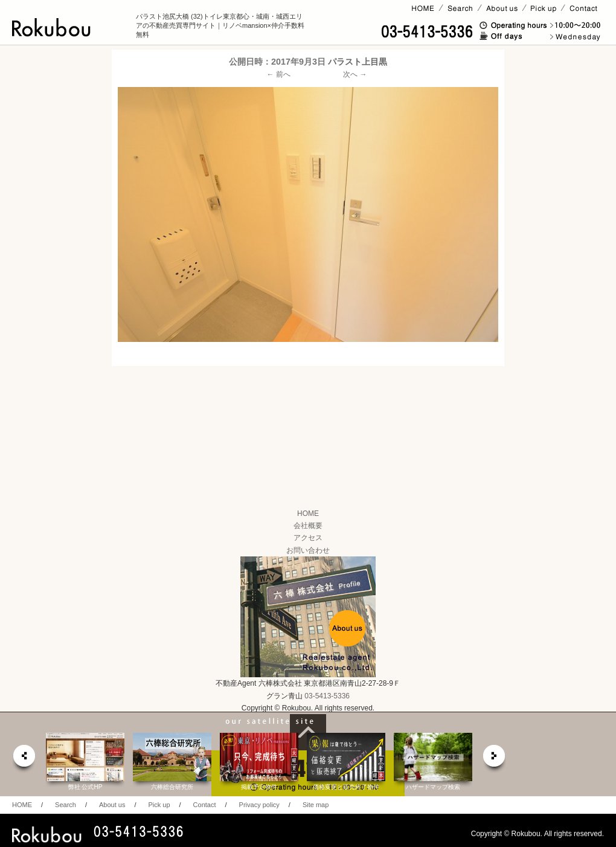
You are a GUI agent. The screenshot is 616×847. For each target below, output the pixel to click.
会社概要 (308, 526)
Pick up (159, 805)
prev (24, 759)
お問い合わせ (308, 550)
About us (112, 805)
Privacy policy (259, 805)
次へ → (355, 74)
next (495, 759)
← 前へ (279, 74)
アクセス (308, 538)
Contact (205, 805)
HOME (308, 514)
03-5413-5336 (327, 696)
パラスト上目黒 (358, 62)
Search (66, 805)
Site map (316, 805)
